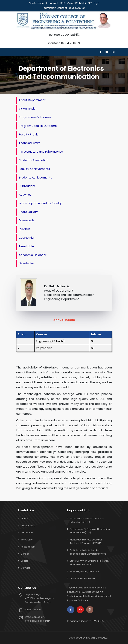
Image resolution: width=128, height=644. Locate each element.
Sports (24, 561)
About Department (32, 100)
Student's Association (34, 160)
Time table (26, 246)
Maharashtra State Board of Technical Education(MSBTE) (86, 541)
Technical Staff (29, 143)
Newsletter (26, 263)
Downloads (26, 220)
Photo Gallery (28, 212)
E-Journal (52, 3)
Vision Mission (28, 109)
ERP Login (94, 3)
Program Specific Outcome (38, 126)
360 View (67, 3)
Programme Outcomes (35, 117)
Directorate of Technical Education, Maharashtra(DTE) (90, 531)
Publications (27, 186)
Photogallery (28, 547)
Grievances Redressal (83, 578)
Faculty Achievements (34, 169)
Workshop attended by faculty (40, 203)
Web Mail (81, 3)
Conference (36, 3)
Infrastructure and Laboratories (41, 152)
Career (25, 554)
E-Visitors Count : (86, 621)
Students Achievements (35, 178)
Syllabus (24, 229)
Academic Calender (33, 255)
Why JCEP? (27, 540)
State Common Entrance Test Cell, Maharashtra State (89, 563)
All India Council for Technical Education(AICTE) (87, 520)
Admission (27, 533)
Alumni (25, 518)
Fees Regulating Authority (84, 571)
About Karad (28, 526)
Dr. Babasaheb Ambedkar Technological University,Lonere (88, 552)
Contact (25, 568)
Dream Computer (97, 638)
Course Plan (27, 238)
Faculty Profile (29, 134)
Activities (25, 195)
